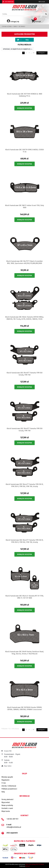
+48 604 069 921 (12, 819)
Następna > (42, 53)
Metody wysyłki (7, 777)
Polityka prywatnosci (9, 789)
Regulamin (5, 780)
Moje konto (6, 811)
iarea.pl (28, 866)
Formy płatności (7, 799)
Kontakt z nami (7, 808)
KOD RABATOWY (8, 2)
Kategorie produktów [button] (25, 34)
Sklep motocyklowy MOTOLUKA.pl (35, 864)
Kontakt (42, 2)
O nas (4, 783)
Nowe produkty (7, 805)
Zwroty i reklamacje (9, 786)
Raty (3, 792)
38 (34, 53)
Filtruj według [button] (24, 45)
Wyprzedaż (6, 802)
